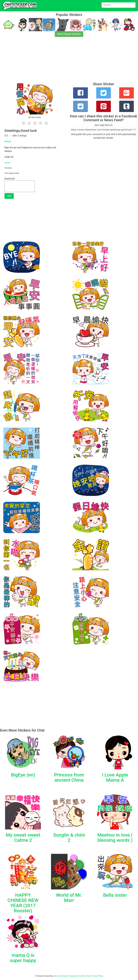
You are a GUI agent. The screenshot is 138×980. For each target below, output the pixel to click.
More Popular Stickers (69, 34)
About (56, 976)
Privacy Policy (97, 976)
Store (88, 976)
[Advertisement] (69, 61)
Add (9, 196)
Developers (64, 976)
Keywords (74, 976)
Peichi (8, 142)
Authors (82, 976)
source (7, 163)
